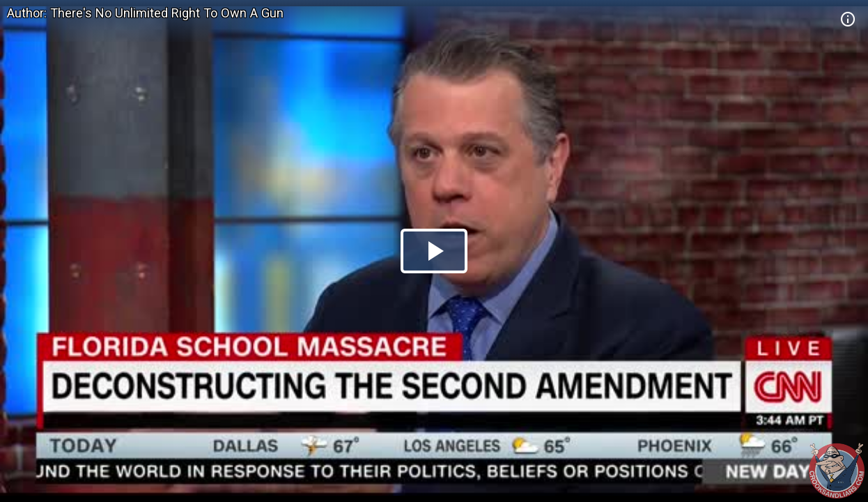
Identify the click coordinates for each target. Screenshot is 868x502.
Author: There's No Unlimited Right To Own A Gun (145, 13)
